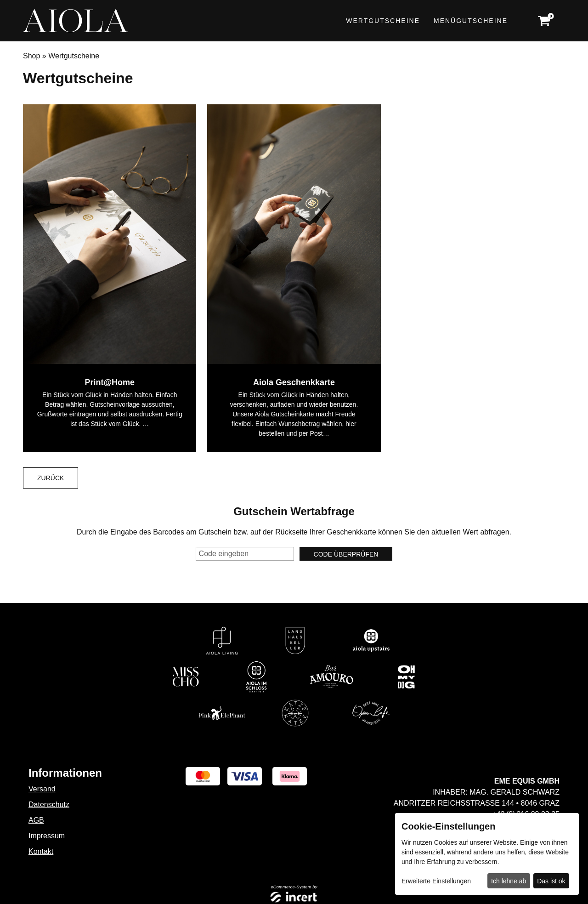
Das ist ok (551, 881)
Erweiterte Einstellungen (436, 881)
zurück (51, 478)
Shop (31, 56)
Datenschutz (49, 805)
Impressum (47, 836)
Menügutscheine (471, 21)
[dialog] (487, 854)
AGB (36, 820)
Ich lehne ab (509, 881)
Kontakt (41, 851)
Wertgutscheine (383, 21)
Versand (42, 789)
